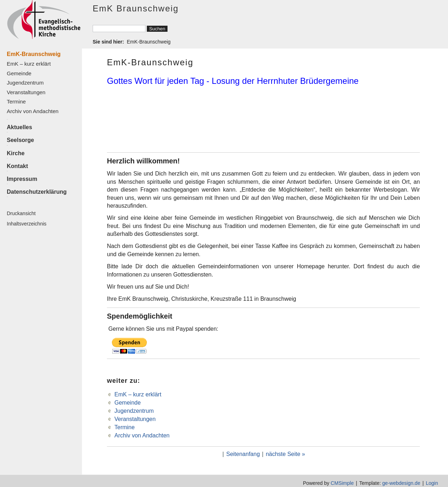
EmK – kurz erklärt (29, 64)
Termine (16, 102)
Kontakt (17, 166)
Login (432, 483)
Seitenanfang (243, 454)
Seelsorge (20, 140)
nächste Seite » (285, 454)
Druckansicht (21, 213)
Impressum (22, 179)
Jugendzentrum (25, 83)
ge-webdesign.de (401, 483)
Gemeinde (19, 73)
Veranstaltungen (26, 92)
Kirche (16, 153)
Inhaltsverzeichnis (27, 224)
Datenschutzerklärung (37, 192)
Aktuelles (19, 127)
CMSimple (342, 483)
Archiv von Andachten (33, 111)
